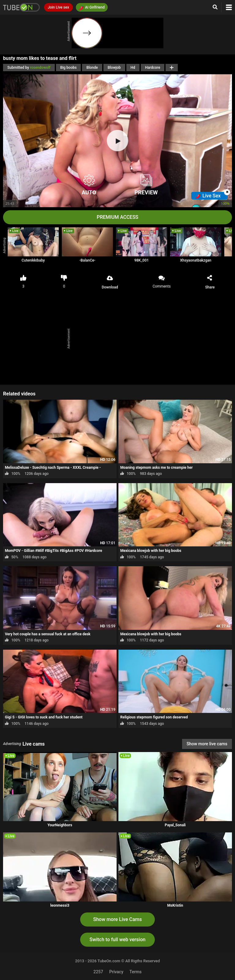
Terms (136, 972)
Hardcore (153, 68)
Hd (133, 68)
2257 (98, 972)
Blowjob (114, 68)
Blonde (92, 68)
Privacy (116, 972)
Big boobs (69, 68)
